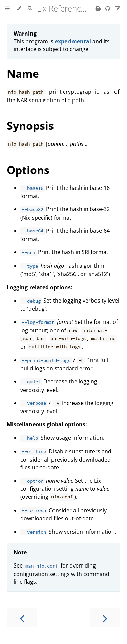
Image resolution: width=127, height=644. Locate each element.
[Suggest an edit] (118, 8)
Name (23, 74)
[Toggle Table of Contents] (7, 8)
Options (28, 170)
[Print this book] (99, 8)
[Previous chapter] (22, 618)
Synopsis (30, 125)
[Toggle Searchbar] (30, 8)
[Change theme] (19, 8)
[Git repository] (108, 8)
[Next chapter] (105, 618)
